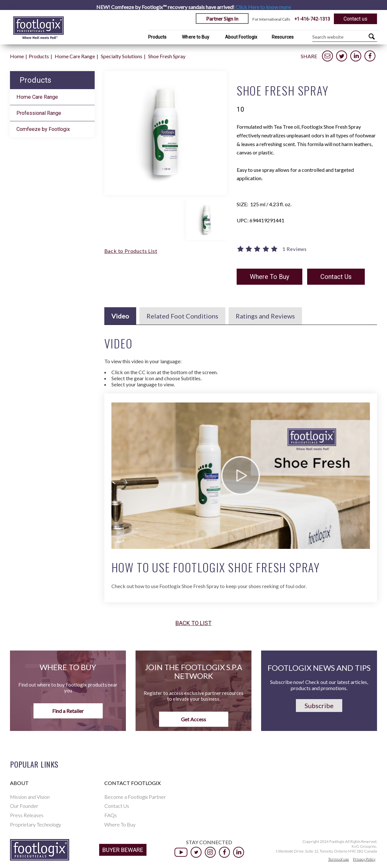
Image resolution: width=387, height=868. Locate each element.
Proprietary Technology (36, 824)
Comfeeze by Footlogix (43, 129)
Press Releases (27, 815)
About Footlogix (241, 37)
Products (157, 37)
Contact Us (336, 277)
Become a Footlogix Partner (135, 797)
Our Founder (24, 806)
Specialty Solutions (122, 56)
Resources (283, 37)
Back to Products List (131, 251)
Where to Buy (196, 37)
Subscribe (319, 706)
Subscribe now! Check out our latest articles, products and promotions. (319, 685)
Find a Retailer (68, 711)
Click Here (263, 7)
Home (17, 56)
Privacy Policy (364, 859)
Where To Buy (269, 277)
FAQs (111, 815)
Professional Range (39, 113)
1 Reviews (295, 249)
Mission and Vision (30, 797)
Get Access (193, 719)
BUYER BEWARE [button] (123, 850)
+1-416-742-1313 (312, 19)
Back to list (193, 623)
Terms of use (339, 859)
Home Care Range (75, 56)
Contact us (355, 19)
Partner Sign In (222, 18)
